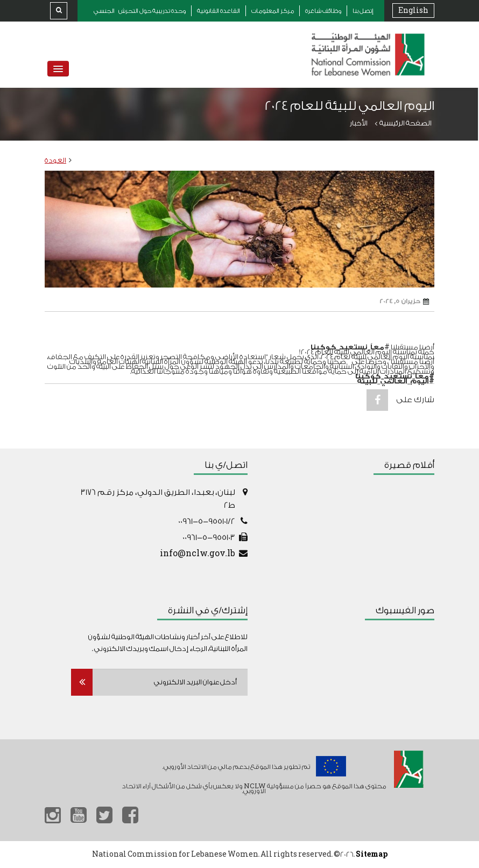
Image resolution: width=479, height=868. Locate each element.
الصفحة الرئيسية (406, 123)
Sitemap (372, 854)
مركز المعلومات (273, 11)
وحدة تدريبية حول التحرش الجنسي (140, 11)
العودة (55, 160)
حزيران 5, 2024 (404, 302)
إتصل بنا (363, 11)
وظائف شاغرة (323, 11)
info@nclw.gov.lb (198, 554)
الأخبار (359, 123)
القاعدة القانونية (219, 11)
